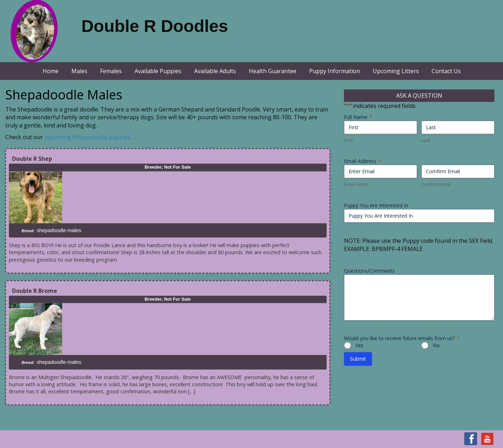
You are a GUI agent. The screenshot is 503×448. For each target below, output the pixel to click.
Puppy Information (335, 71)
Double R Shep (32, 159)
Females (111, 71)
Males (79, 71)
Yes (359, 345)
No (436, 345)
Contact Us (446, 71)
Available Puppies (158, 71)
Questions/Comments (369, 271)
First (348, 140)
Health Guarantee (273, 71)
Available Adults (215, 71)
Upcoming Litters (396, 71)
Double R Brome (35, 291)
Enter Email (356, 184)
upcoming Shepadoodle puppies (87, 137)
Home (51, 71)
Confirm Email (436, 184)
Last (426, 140)
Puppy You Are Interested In (376, 205)
